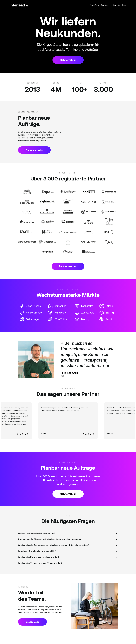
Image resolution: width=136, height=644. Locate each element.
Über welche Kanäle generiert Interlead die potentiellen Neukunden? (68, 539)
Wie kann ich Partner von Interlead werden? (68, 557)
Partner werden (34, 150)
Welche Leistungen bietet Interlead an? (68, 533)
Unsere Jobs (32, 622)
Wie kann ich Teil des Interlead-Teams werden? (68, 563)
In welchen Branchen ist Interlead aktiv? (68, 551)
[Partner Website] (27, 192)
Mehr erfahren (68, 60)
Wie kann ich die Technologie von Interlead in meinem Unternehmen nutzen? (68, 545)
